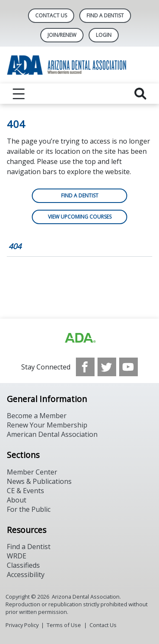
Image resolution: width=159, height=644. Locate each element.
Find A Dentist (105, 15)
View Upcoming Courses (80, 217)
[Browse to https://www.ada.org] (80, 338)
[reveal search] (140, 94)
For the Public (29, 509)
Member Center (32, 472)
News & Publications (39, 481)
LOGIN (104, 35)
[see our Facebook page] (85, 367)
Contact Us (51, 15)
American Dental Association (52, 434)
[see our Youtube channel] (128, 367)
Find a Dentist (80, 196)
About (17, 500)
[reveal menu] (19, 94)
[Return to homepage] (79, 65)
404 (15, 246)
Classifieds (23, 565)
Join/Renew (62, 35)
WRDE (17, 556)
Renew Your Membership (47, 425)
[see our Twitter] (107, 367)
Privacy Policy (22, 625)
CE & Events (25, 491)
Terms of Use (64, 625)
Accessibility (26, 575)
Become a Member (37, 416)
